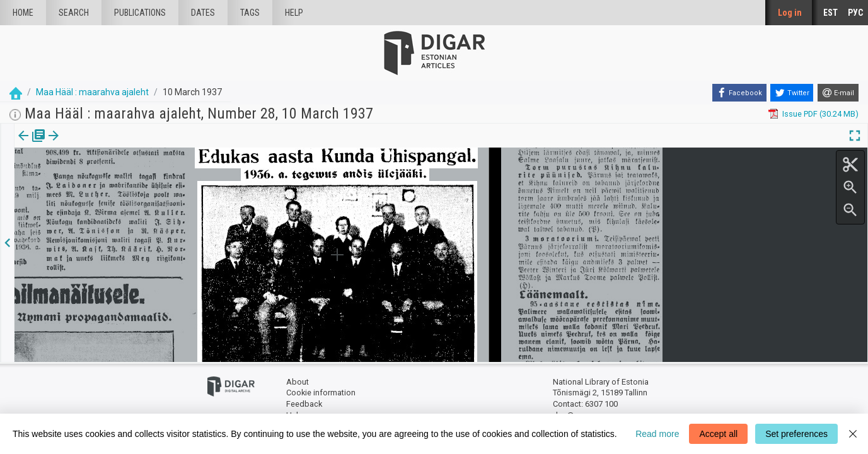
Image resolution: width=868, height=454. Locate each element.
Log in (790, 13)
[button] (84, 144)
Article (67, 144)
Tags (250, 13)
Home (23, 13)
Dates (203, 13)
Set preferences (796, 434)
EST (830, 13)
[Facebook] (739, 93)
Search (74, 13)
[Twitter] (792, 93)
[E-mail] (838, 93)
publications (140, 13)
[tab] (22, 145)
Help (294, 13)
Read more (657, 434)
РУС (855, 13)
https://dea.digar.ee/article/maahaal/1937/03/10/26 (109, 179)
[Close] (853, 434)
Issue (22, 144)
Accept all (718, 434)
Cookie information (321, 393)
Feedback (304, 404)
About (298, 382)
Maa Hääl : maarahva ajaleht (92, 92)
